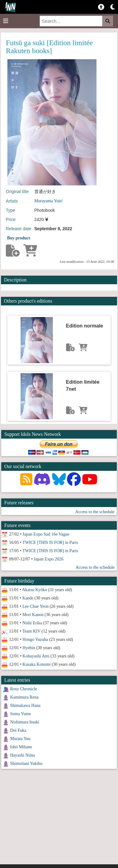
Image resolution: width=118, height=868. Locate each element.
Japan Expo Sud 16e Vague (46, 534)
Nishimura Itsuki (25, 722)
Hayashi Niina (22, 755)
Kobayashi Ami (36, 656)
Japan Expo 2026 (49, 559)
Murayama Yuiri (49, 201)
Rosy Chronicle (24, 689)
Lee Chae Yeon (35, 606)
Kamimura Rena (24, 697)
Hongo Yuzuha (35, 639)
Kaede (28, 598)
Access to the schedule (95, 512)
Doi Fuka (18, 730)
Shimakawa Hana (25, 705)
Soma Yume (21, 714)
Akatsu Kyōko (35, 590)
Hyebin (29, 648)
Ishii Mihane (21, 747)
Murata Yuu (20, 739)
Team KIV (31, 631)
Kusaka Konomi (36, 664)
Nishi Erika (32, 623)
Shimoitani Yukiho (26, 763)
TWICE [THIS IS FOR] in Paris (50, 542)
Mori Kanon (33, 615)
